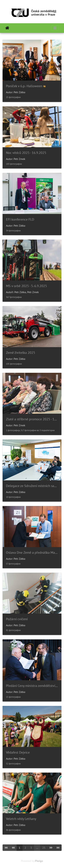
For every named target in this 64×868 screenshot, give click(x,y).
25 (44, 848)
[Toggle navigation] (55, 12)
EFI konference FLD (20, 219)
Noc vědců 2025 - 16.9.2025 (26, 153)
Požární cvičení (17, 619)
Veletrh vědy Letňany (21, 819)
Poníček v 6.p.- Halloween (24, 86)
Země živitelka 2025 (21, 353)
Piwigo (39, 861)
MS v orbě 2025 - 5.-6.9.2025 (26, 286)
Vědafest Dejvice (18, 752)
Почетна (7, 28)
